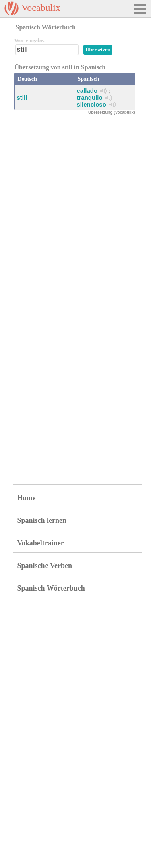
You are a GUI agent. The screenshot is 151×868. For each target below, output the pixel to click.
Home (27, 498)
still (22, 97)
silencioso (92, 104)
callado (87, 91)
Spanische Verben (45, 566)
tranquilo (90, 97)
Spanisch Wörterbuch (51, 588)
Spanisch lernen (42, 520)
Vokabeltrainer (41, 543)
